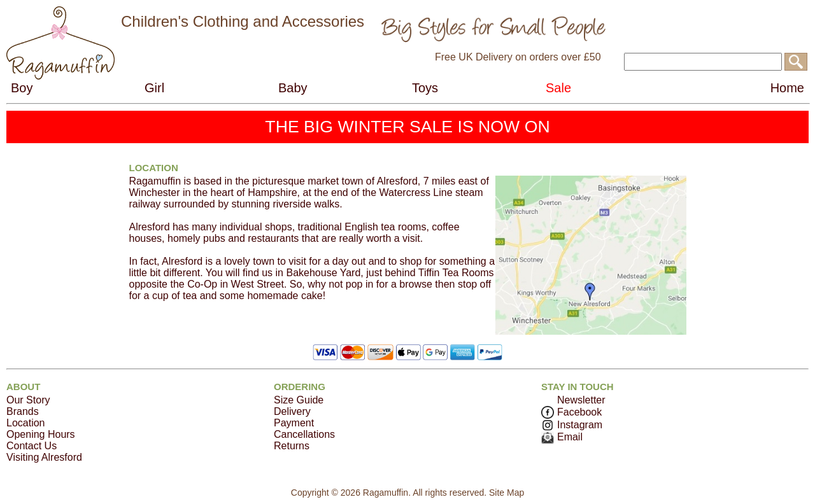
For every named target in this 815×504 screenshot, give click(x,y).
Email (562, 437)
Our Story (28, 400)
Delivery (292, 411)
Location (26, 423)
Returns (292, 446)
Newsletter (581, 400)
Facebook (571, 412)
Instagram (572, 425)
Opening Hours (41, 434)
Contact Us (32, 446)
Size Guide (299, 400)
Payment (294, 423)
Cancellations (304, 434)
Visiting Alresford (44, 457)
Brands (23, 411)
